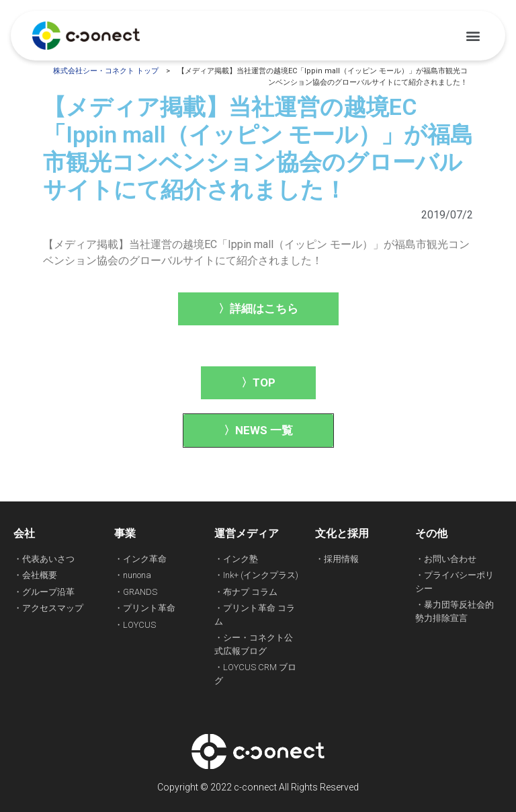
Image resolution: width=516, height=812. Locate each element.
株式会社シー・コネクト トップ (106, 71)
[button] (473, 36)
